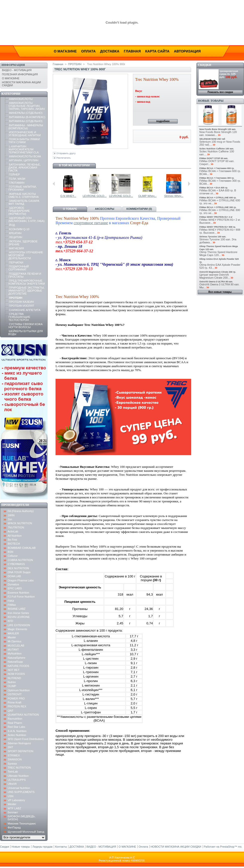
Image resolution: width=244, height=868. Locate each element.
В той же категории (74, 165)
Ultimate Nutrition (18, 776)
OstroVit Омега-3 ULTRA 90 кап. (216, 282)
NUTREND (14, 678)
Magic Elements (17, 629)
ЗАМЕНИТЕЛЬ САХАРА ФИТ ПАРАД (24, 202)
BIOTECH (14, 544)
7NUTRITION (16, 527)
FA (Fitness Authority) (21, 511)
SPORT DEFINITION (21, 751)
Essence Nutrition (18, 593)
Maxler (12, 637)
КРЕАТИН (15, 233)
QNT (11, 711)
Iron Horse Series (18, 613)
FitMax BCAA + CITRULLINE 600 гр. (218, 198)
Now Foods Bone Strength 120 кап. (218, 129)
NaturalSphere (17, 658)
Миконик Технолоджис (22, 824)
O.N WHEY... (148, 196)
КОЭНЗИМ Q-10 (19, 229)
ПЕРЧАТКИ (16, 262)
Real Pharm (15, 723)
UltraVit (12, 784)
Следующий (189, 184)
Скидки (205, 65)
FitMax (12, 605)
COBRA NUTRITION (20, 560)
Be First (12, 540)
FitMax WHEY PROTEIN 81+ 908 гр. (218, 227)
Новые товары (211, 101)
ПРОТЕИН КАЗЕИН (21, 302)
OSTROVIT (15, 694)
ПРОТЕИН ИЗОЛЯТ (22, 306)
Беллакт (13, 812)
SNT (10, 747)
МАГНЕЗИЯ (16, 248)
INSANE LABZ (17, 609)
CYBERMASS (16, 564)
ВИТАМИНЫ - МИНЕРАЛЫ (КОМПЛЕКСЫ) (26, 127)
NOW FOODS (16, 674)
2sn (10, 519)
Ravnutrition (15, 719)
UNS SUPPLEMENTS (21, 792)
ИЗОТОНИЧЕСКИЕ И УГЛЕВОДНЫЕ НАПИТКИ (25, 134)
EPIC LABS (15, 588)
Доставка (110, 51)
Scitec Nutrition (17, 735)
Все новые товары (220, 292)
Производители (15, 505)
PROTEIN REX (17, 706)
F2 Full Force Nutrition (21, 597)
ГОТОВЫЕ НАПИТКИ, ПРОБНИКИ (23, 188)
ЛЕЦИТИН (16, 237)
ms (240, 847)
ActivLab (13, 531)
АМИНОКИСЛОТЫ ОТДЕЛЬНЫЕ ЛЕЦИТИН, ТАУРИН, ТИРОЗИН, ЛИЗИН (27, 106)
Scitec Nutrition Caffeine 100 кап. (217, 149)
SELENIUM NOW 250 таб (212, 139)
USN (11, 796)
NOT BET (14, 670)
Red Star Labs (16, 727)
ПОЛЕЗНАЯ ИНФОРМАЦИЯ (20, 74)
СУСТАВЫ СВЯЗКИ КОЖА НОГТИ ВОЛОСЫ (26, 326)
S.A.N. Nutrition (17, 731)
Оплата (88, 51)
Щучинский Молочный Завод (26, 832)
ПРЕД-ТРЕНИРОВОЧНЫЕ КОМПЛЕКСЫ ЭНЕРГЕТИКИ (27, 282)
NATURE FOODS (19, 666)
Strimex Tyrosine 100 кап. (213, 237)
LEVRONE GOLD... (175, 196)
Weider (12, 804)
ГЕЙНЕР (14, 174)
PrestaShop (227, 847)
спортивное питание (91, 223)
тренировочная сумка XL (229, 72)
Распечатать (64, 158)
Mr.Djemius (15, 641)
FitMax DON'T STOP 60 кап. (214, 158)
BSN (11, 552)
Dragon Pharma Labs (21, 580)
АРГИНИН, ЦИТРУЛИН (24, 160)
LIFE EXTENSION (19, 625)
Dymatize (13, 584)
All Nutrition (15, 536)
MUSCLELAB (16, 646)
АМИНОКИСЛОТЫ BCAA (25, 156)
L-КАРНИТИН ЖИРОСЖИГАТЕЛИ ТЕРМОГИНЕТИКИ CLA (24, 149)
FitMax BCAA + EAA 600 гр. (214, 188)
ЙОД (12, 225)
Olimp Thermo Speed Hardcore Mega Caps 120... (218, 254)
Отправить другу (66, 153)
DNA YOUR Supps (19, 572)
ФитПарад (14, 827)
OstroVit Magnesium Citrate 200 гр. (218, 272)
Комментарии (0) (139, 209)
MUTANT (13, 650)
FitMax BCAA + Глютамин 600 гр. (217, 168)
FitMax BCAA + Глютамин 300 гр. (217, 178)
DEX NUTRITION (18, 568)
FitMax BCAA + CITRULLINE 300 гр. (218, 207)
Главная (132, 51)
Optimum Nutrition (19, 690)
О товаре (70, 209)
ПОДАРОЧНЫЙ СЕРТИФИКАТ (19, 268)
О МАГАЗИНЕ (11, 78)
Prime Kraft (15, 702)
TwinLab (13, 772)
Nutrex (12, 682)
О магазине (65, 51)
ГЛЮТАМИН (17, 183)
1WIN (11, 515)
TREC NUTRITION (19, 768)
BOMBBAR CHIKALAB (22, 548)
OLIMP (12, 686)
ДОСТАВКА (77, 847)
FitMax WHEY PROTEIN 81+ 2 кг (216, 217)
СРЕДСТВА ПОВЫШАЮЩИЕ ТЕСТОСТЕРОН (19, 317)
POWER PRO (16, 698)
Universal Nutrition (19, 788)
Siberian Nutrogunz (19, 743)
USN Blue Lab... (69, 196)
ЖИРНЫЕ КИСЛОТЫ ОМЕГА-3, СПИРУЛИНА (24, 195)
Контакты (61, 847)
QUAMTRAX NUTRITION (23, 715)
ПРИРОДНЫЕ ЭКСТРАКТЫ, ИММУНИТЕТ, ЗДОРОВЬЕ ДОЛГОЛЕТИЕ (27, 291)
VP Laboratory (16, 800)
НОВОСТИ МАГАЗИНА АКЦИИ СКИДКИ (176, 847)
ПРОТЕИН (16, 298)
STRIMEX (14, 755)
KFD (10, 621)
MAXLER (13, 633)
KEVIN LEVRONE (19, 617)
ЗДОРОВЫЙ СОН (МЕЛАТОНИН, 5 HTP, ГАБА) (27, 219)
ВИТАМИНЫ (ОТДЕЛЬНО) (26, 121)
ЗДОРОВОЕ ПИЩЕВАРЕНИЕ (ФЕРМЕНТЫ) (19, 211)
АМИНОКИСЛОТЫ (21, 99)
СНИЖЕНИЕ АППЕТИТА (25, 310)
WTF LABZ (14, 808)
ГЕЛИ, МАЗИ (17, 179)
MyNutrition (15, 653)
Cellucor (13, 556)
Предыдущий (54, 184)
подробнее (163, 121)
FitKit (11, 601)
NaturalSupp (15, 662)
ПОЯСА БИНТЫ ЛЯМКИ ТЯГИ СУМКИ (24, 141)
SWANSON (15, 759)
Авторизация (187, 51)
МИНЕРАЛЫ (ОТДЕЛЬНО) (26, 113)
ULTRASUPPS (17, 780)
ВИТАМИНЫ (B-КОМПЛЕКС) (27, 117)
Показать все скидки (220, 92)
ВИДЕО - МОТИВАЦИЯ (17, 70)
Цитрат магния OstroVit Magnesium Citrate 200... (215, 276)
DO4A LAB (14, 576)
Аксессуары (105, 209)
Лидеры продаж (42, 847)
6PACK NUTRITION (20, 523)
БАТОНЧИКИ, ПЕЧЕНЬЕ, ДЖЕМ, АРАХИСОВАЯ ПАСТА (25, 168)
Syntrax (12, 764)
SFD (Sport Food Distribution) (26, 739)
